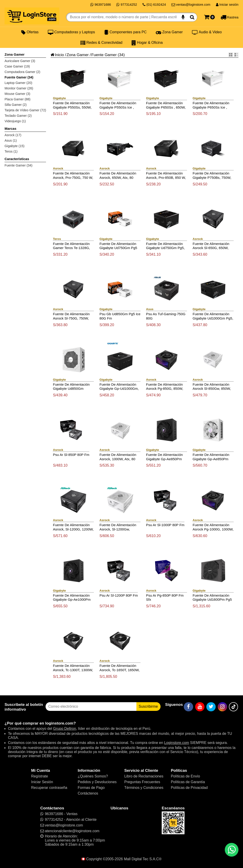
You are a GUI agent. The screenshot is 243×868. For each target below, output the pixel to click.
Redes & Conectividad (101, 43)
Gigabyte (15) (14, 146)
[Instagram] (222, 707)
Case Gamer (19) (17, 66)
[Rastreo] (229, 17)
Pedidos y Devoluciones (97, 782)
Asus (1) (11, 140)
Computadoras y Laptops (71, 32)
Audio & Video (207, 32)
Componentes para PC (125, 32)
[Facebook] (188, 707)
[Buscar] (192, 17)
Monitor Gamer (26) (19, 88)
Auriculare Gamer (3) (20, 61)
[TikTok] (233, 707)
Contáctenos (88, 793)
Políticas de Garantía (188, 782)
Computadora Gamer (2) (22, 72)
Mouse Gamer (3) (17, 94)
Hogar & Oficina (147, 43)
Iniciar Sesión (42, 782)
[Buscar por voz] (183, 17)
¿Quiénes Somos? (93, 776)
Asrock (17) (13, 135)
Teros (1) (11, 151)
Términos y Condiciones (144, 788)
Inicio (57, 55)
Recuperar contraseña (49, 788)
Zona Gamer (169, 32)
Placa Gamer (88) (18, 99)
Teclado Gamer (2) (18, 116)
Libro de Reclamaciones (144, 776)
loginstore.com (59, 723)
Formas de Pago (91, 788)
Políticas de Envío (185, 776)
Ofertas (30, 32)
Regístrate (40, 776)
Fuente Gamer (104, 55)
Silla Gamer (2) (16, 105)
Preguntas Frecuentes (142, 782)
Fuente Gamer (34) (19, 77)
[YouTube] (200, 707)
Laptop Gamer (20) (18, 83)
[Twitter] (211, 707)
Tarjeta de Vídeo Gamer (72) (25, 110)
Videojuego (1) (15, 121)
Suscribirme (148, 706)
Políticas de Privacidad (189, 788)
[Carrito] (209, 17)
